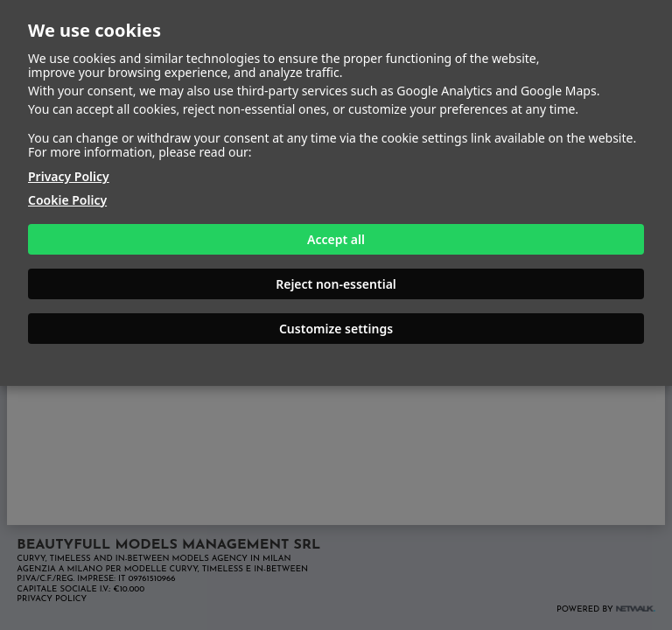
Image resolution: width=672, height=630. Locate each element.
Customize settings (336, 329)
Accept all (336, 239)
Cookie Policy (67, 200)
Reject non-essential (336, 284)
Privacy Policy (69, 176)
